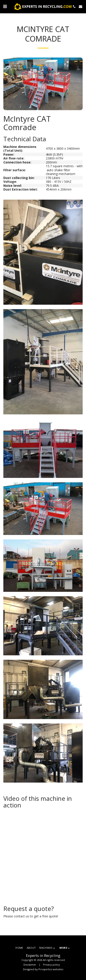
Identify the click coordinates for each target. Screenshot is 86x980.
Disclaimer (30, 965)
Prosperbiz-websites (51, 969)
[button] (5, 6)
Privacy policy (51, 965)
